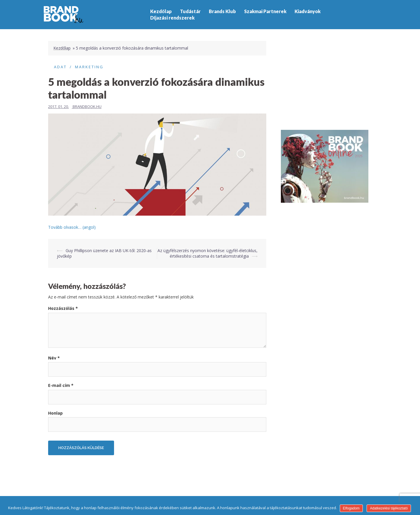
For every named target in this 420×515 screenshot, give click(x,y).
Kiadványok (308, 11)
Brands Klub (222, 11)
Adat (60, 67)
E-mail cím (61, 385)
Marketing (89, 67)
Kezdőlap (161, 11)
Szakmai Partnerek (265, 11)
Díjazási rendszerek (172, 18)
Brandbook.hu (87, 107)
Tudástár (190, 11)
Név (54, 358)
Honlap (55, 413)
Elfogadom (351, 508)
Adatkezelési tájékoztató (389, 508)
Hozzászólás (63, 308)
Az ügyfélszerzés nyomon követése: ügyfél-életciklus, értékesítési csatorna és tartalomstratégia (208, 253)
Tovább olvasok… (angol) (72, 227)
